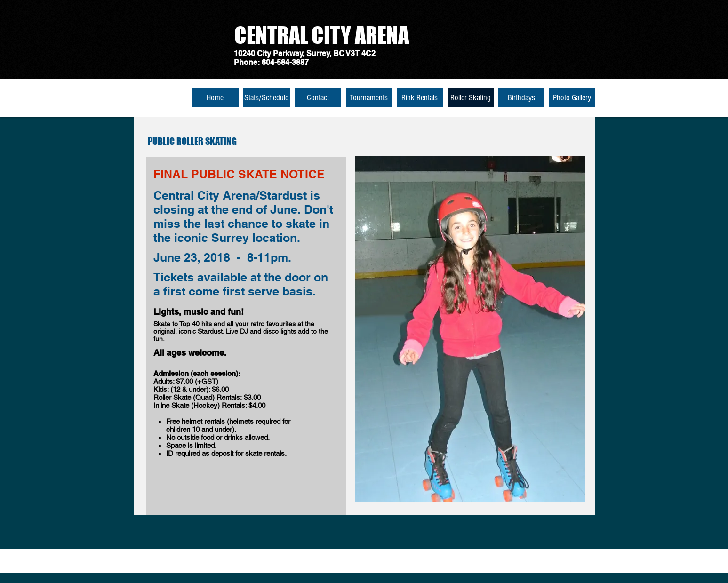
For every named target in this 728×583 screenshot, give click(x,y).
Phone (246, 62)
